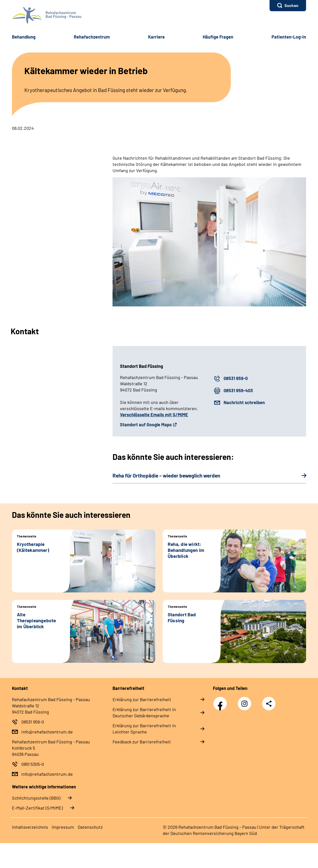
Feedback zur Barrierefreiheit (142, 742)
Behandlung (24, 37)
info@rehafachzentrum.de (47, 732)
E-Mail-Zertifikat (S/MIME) (37, 808)
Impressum (63, 827)
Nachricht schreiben (244, 402)
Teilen (269, 704)
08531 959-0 (236, 378)
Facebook (221, 701)
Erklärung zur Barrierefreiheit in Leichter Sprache (144, 729)
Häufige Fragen (218, 37)
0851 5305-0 (33, 764)
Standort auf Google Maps (146, 425)
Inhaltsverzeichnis (30, 827)
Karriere (156, 37)
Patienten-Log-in (289, 37)
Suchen (291, 5)
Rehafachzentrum (92, 37)
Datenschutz (90, 827)
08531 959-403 (238, 390)
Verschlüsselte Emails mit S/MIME (154, 415)
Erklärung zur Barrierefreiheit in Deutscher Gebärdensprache (144, 712)
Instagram (246, 701)
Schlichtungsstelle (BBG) (36, 798)
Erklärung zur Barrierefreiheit (142, 699)
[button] (288, 6)
